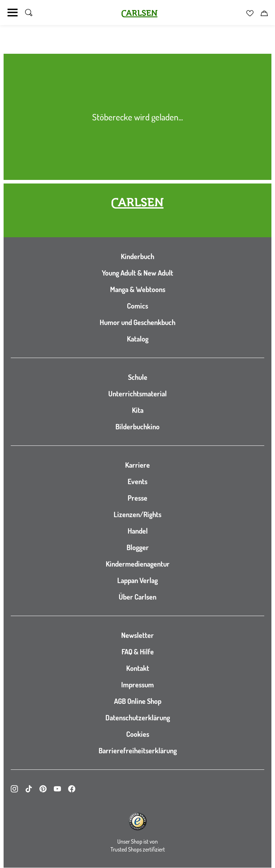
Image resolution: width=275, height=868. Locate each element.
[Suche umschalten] (29, 13)
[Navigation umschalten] (13, 13)
